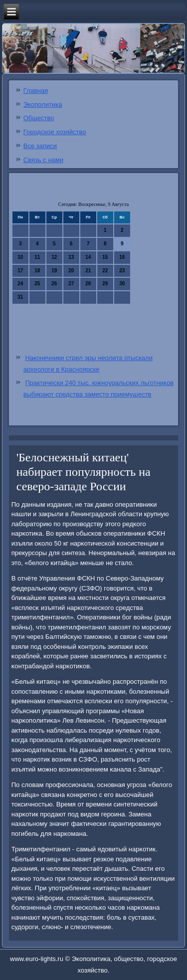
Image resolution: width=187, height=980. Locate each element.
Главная (36, 91)
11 (37, 257)
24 (20, 284)
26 (54, 284)
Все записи (40, 146)
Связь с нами (43, 160)
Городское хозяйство (55, 132)
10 (20, 257)
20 (71, 271)
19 (54, 271)
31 (20, 297)
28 (88, 284)
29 (105, 284)
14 (88, 257)
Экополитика (43, 104)
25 (37, 284)
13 (71, 257)
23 (122, 271)
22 (105, 271)
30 (122, 284)
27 (71, 284)
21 (88, 271)
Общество (39, 118)
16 (122, 257)
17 (20, 271)
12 (54, 257)
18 (37, 271)
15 (105, 257)
